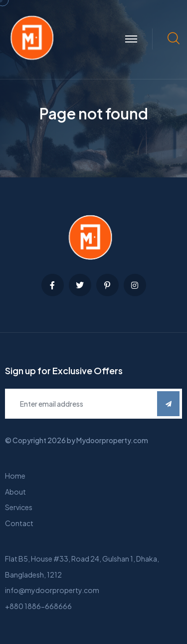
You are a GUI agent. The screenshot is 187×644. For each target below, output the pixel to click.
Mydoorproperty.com (112, 440)
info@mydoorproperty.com (52, 590)
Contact (19, 523)
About (15, 492)
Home (15, 476)
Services (19, 507)
